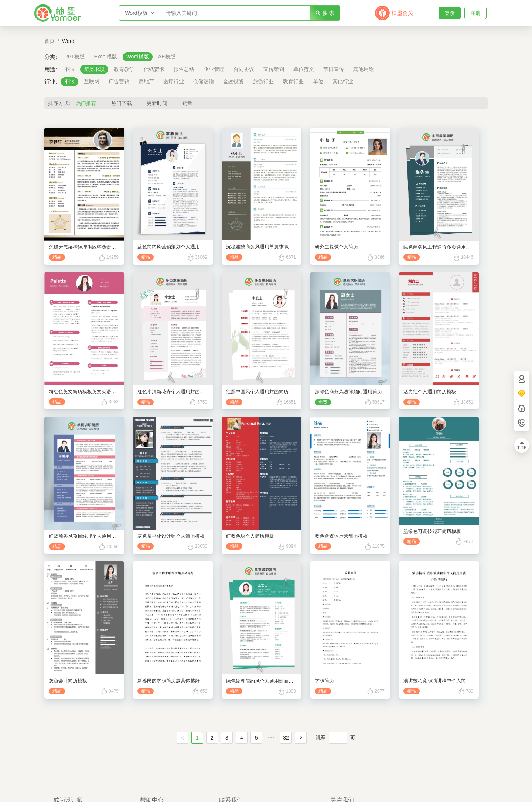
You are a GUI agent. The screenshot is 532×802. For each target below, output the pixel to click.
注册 (475, 13)
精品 (57, 257)
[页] (338, 738)
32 (286, 738)
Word (68, 41)
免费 (323, 402)
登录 (450, 13)
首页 (50, 41)
